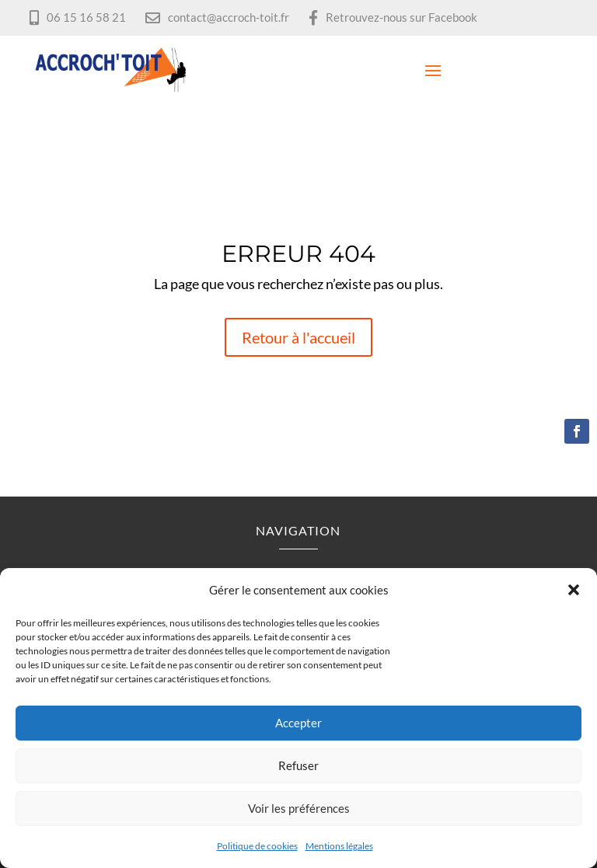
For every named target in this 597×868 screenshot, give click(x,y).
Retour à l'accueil (298, 337)
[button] (574, 590)
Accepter (298, 723)
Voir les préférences (299, 808)
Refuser (298, 765)
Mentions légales (339, 846)
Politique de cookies (257, 846)
